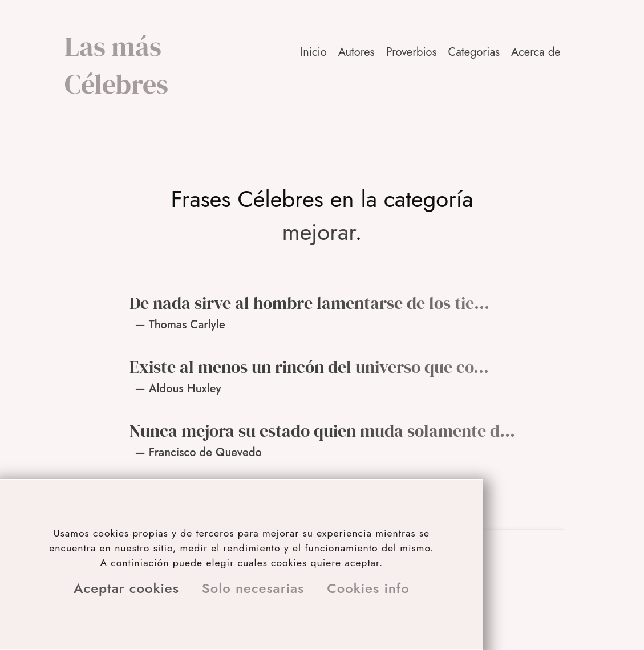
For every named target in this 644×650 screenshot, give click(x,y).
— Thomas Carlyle (180, 325)
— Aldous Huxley (178, 389)
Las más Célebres (116, 65)
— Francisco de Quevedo (199, 452)
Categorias (474, 52)
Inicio (313, 52)
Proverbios (412, 52)
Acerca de (536, 52)
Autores (357, 52)
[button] (537, 52)
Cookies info (368, 588)
